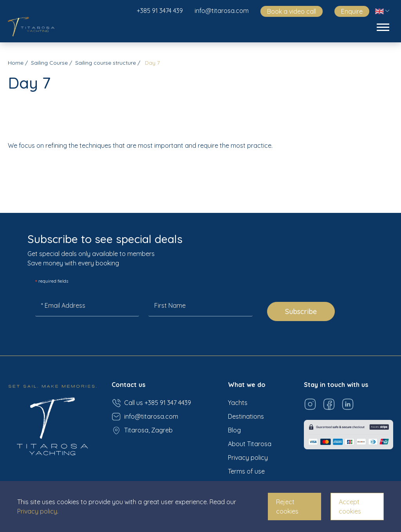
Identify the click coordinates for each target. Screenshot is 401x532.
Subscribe (301, 311)
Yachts (238, 403)
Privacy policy (248, 458)
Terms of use (246, 471)
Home (16, 63)
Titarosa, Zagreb (142, 430)
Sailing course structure (106, 63)
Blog (234, 430)
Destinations (246, 416)
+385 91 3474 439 (160, 11)
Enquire (352, 11)
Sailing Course (49, 63)
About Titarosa (250, 444)
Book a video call (292, 11)
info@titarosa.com (222, 11)
